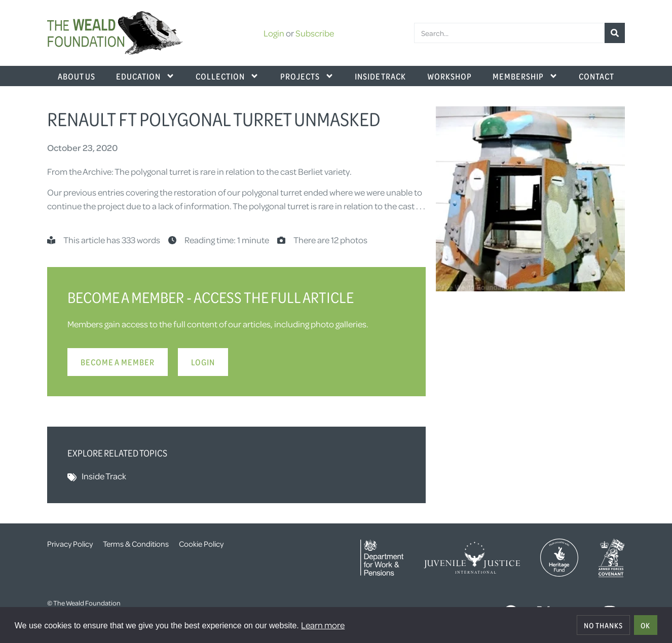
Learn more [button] (323, 625)
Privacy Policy (70, 544)
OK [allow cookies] (645, 625)
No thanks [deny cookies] (603, 625)
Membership (525, 76)
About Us (77, 76)
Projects (307, 76)
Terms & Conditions (136, 544)
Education (145, 76)
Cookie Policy (201, 544)
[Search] (615, 33)
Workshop (450, 76)
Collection (227, 76)
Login (274, 33)
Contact (596, 76)
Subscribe (315, 33)
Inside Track (380, 76)
